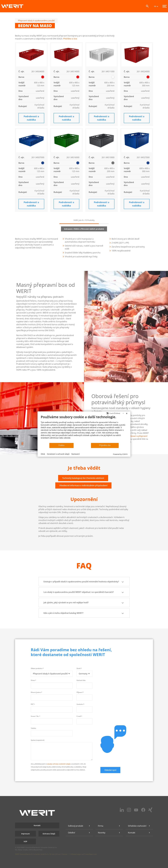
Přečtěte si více (70, 39)
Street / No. (35, 716)
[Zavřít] (127, 413)
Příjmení (80, 692)
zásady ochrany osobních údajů (59, 764)
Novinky (102, 833)
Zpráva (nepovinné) (38, 740)
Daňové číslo (81, 680)
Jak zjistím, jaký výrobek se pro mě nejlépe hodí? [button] (84, 603)
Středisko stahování (137, 826)
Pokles (62, 445)
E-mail (79, 716)
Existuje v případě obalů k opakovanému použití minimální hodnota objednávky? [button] (84, 582)
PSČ (33, 704)
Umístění (80, 704)
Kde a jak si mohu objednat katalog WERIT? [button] (84, 613)
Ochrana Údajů (49, 834)
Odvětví (71, 833)
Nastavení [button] (76, 454)
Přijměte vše (105, 445)
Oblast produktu (37, 668)
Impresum (25, 834)
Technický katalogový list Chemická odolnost (83, 478)
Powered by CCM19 (120, 454)
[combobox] (52, 674)
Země (79, 668)
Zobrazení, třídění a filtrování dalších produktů (84, 229)
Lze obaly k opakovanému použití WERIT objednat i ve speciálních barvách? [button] (84, 592)
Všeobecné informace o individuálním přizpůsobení (83, 485)
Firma (33, 680)
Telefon (33, 728)
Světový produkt (76, 826)
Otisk (43, 454)
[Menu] (165, 6)
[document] (84, 429)
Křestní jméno (36, 692)
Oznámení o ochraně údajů (58, 454)
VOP (25, 841)
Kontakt (37, 825)
